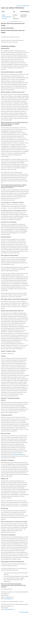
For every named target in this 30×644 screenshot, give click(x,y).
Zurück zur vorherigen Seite (23, 6)
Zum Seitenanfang (24, 612)
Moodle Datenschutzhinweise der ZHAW (7, 17)
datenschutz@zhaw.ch (10, 609)
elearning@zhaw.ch (9, 599)
